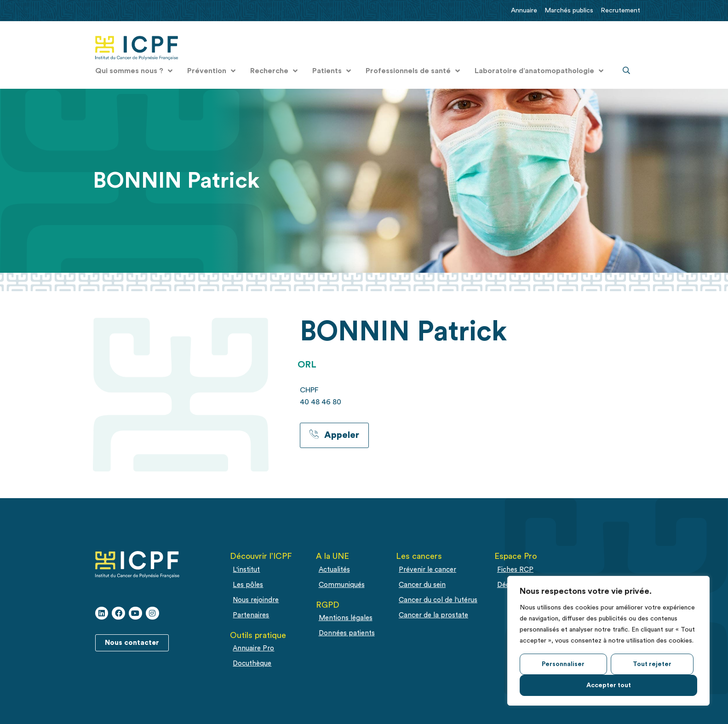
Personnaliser (563, 664)
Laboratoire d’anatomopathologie (539, 71)
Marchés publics (569, 10)
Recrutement (620, 10)
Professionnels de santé (413, 71)
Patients (332, 71)
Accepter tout (609, 685)
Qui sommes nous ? (134, 71)
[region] (608, 641)
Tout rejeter (652, 664)
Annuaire (524, 10)
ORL (307, 365)
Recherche (274, 71)
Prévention (211, 71)
